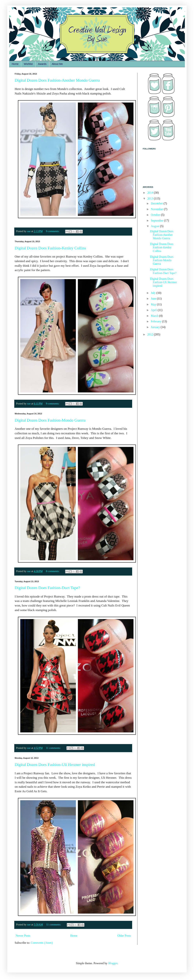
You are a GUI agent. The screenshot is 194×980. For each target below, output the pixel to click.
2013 (151, 198)
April (154, 310)
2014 (151, 193)
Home (15, 64)
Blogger (113, 963)
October (156, 215)
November (157, 209)
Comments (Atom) (42, 943)
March (155, 316)
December (157, 203)
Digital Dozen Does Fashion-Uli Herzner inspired (55, 764)
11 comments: (54, 748)
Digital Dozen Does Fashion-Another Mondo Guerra (57, 80)
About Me (57, 64)
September (157, 220)
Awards (42, 64)
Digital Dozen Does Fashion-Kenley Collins (50, 248)
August (155, 226)
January (156, 327)
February (156, 321)
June (154, 298)
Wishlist (28, 64)
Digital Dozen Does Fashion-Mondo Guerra (50, 420)
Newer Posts (23, 936)
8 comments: (53, 571)
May (154, 304)
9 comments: (53, 231)
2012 (151, 334)
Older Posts (124, 936)
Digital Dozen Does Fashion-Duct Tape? (47, 588)
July (154, 293)
